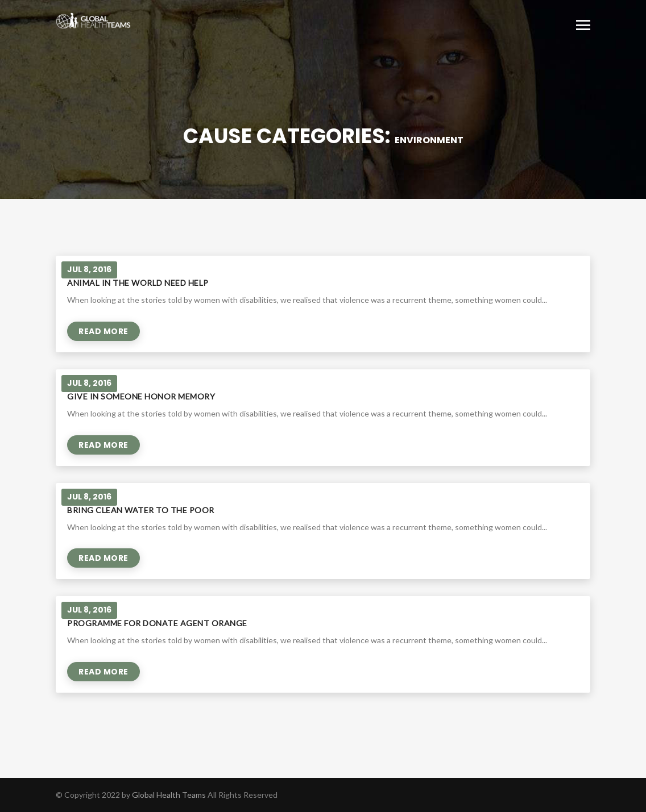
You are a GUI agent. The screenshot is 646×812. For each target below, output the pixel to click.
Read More (103, 331)
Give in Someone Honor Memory (141, 396)
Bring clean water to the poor (141, 510)
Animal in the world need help (138, 283)
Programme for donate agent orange (157, 623)
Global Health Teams (169, 795)
